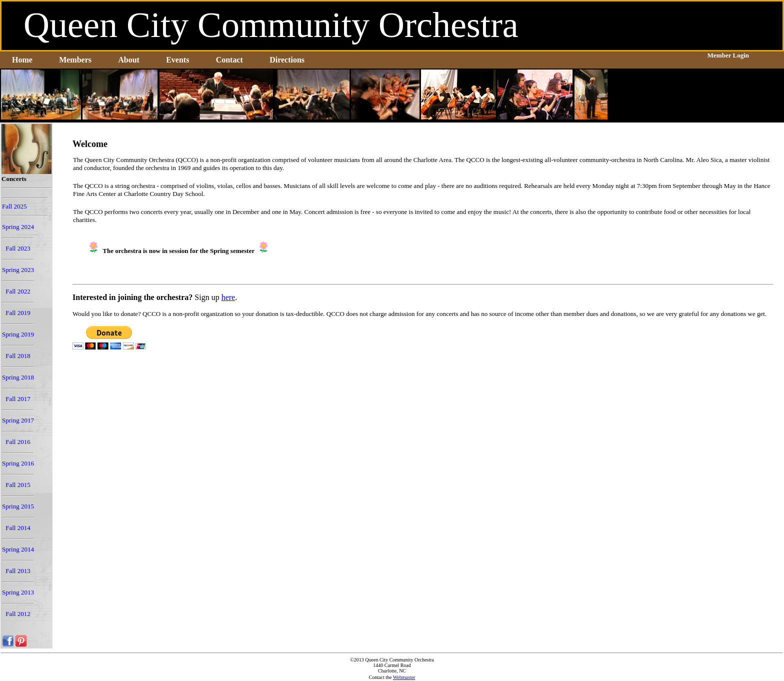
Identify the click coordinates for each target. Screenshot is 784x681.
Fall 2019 (18, 313)
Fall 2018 (18, 356)
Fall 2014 (18, 528)
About (129, 60)
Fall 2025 (14, 206)
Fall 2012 (18, 614)
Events (177, 60)
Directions (287, 60)
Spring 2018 (18, 377)
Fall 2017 (18, 399)
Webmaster (404, 677)
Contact (229, 60)
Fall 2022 (18, 291)
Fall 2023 (18, 248)
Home (22, 60)
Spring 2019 (18, 334)
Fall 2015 (18, 485)
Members (75, 60)
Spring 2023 (18, 270)
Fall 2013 (18, 571)
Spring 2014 (18, 549)
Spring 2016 (18, 463)
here (228, 297)
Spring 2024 (18, 227)
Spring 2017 (18, 420)
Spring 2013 (18, 592)
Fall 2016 (18, 442)
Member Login (728, 55)
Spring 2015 (18, 506)
